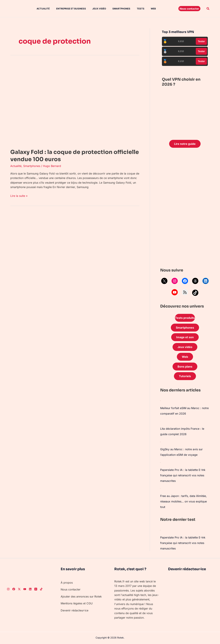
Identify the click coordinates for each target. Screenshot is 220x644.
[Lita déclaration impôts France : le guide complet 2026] (160, 421)
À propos (67, 583)
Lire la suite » (19, 196)
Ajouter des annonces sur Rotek (81, 596)
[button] (189, 9)
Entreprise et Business (68, 9)
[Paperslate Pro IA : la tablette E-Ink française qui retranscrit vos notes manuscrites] (160, 462)
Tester (201, 41)
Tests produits (185, 318)
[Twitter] (19, 589)
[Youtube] (25, 589)
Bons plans (185, 367)
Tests (135, 9)
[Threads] (36, 589)
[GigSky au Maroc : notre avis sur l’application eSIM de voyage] (160, 442)
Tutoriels (185, 376)
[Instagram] (8, 589)
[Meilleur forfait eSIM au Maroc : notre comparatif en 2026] (160, 401)
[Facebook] (14, 589)
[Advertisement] (185, 209)
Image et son (185, 337)
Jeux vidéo (95, 9)
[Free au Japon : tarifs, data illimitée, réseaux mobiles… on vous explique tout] (160, 488)
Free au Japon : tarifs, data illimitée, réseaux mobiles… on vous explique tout (183, 501)
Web (146, 9)
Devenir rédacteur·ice (75, 610)
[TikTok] (41, 589)
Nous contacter (71, 589)
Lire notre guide (185, 144)
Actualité (41, 9)
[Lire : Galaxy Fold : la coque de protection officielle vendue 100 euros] (72, 103)
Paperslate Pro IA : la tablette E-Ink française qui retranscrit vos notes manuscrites (183, 475)
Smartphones (116, 9)
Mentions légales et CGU (77, 603)
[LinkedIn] (30, 589)
